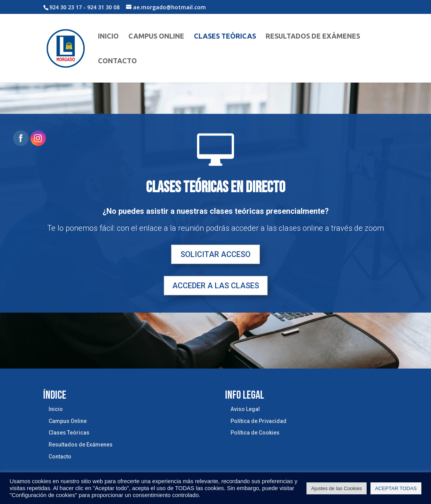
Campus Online (156, 36)
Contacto (117, 61)
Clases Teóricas (225, 36)
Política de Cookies (255, 433)
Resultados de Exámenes (313, 36)
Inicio (108, 36)
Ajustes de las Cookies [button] (337, 488)
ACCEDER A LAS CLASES (216, 286)
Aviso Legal (245, 409)
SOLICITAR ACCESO (216, 254)
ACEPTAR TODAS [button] (396, 488)
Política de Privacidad (258, 421)
